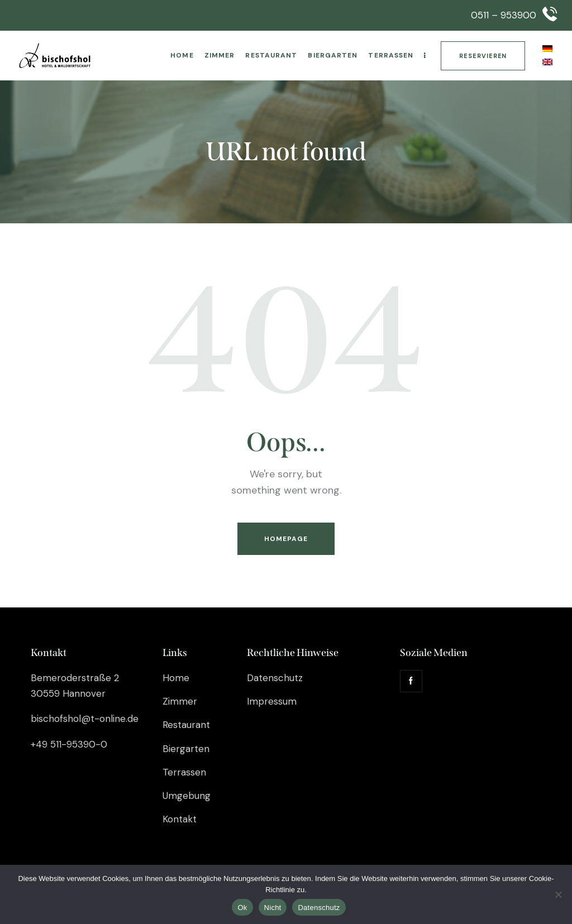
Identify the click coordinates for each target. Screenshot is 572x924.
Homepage (286, 539)
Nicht (273, 908)
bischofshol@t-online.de (85, 719)
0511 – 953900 (504, 15)
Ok (242, 908)
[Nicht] (558, 894)
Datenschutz (319, 908)
